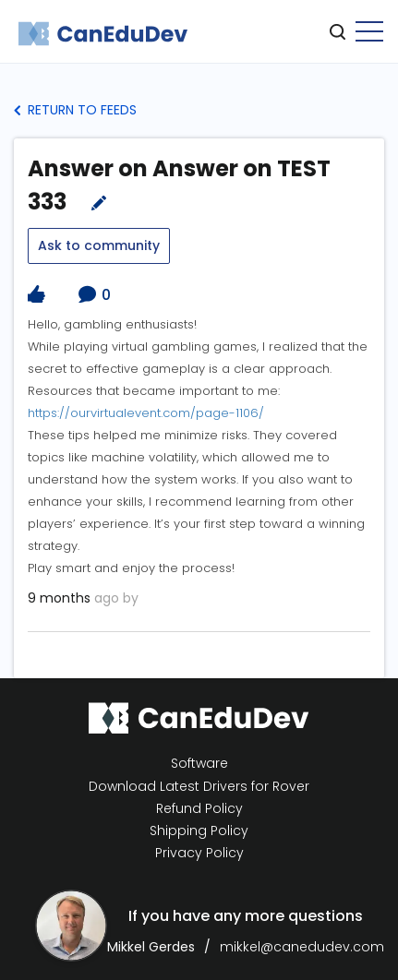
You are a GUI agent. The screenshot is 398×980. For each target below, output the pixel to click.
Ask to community (99, 245)
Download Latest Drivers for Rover (199, 786)
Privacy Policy (199, 853)
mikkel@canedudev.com (302, 947)
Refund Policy (199, 809)
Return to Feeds (75, 110)
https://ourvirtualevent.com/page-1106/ (146, 413)
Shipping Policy (199, 831)
